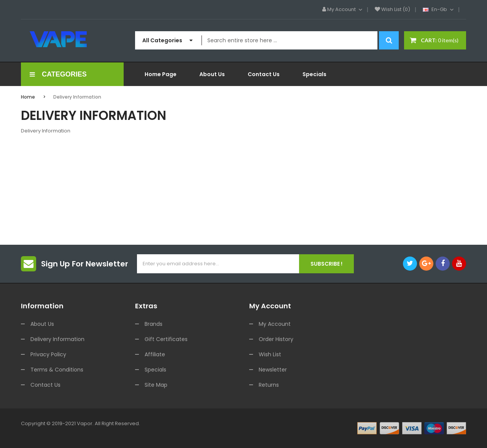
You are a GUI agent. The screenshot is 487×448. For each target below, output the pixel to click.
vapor (85, 423)
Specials (155, 370)
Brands (154, 324)
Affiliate (155, 354)
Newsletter (273, 370)
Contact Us (45, 385)
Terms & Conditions (57, 370)
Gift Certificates (166, 339)
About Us (42, 324)
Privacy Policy (48, 354)
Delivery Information (77, 97)
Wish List (270, 354)
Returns (269, 385)
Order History (276, 339)
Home (28, 97)
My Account (275, 324)
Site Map (156, 385)
